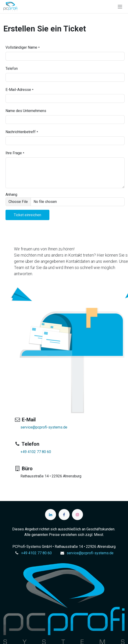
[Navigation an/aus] (120, 7)
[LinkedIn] (51, 515)
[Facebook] (64, 515)
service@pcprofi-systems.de (44, 427)
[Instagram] (77, 515)
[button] (27, 215)
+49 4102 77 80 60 (36, 452)
